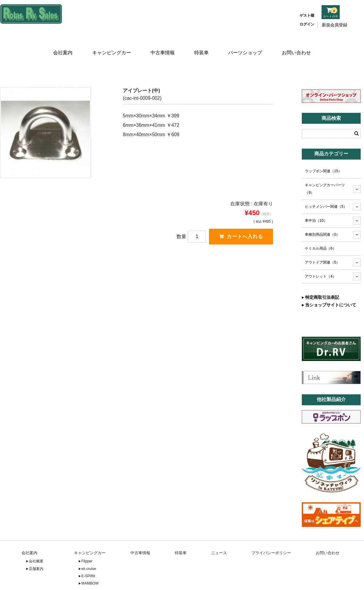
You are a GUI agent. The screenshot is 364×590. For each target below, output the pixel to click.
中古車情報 (162, 45)
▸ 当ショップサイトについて (329, 287)
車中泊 (316, 202)
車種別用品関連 (322, 216)
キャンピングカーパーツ (325, 171)
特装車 (202, 45)
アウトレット (320, 258)
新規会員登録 (335, 25)
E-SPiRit (88, 558)
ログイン (307, 24)
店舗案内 (36, 550)
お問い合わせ (298, 45)
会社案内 (61, 45)
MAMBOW (90, 565)
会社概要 (36, 543)
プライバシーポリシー (271, 534)
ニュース (219, 534)
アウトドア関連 (322, 244)
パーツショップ (247, 45)
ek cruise (89, 550)
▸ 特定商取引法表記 (320, 279)
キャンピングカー (110, 45)
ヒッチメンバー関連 (326, 188)
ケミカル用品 (320, 230)
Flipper (87, 543)
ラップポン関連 (323, 153)
